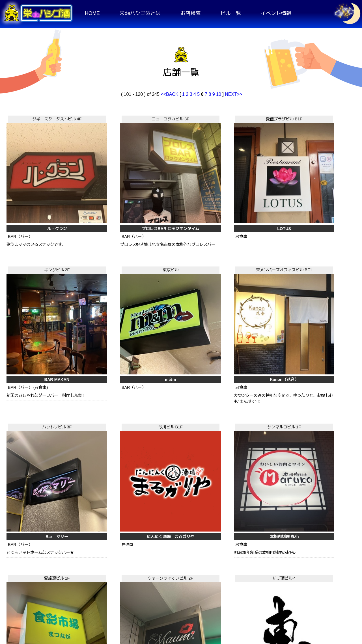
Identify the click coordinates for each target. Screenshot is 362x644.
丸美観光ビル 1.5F (36, 473)
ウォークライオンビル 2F (36, 352)
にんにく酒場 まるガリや (179, 302)
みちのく (251, 422)
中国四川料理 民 (322, 422)
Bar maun (36, 422)
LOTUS (179, 188)
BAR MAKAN (251, 188)
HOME (92, 13)
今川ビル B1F (179, 232)
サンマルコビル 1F (251, 232)
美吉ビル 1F (179, 473)
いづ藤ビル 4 (107, 352)
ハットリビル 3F (107, 232)
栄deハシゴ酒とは (140, 13)
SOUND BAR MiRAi (36, 543)
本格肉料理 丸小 (251, 302)
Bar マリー (107, 302)
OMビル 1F (107, 473)
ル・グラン (36, 188)
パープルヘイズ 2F (322, 352)
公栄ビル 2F (322, 473)
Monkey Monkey (322, 543)
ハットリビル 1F (251, 473)
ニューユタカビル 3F (107, 118)
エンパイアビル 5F (179, 352)
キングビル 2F (251, 118)
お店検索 (191, 13)
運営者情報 (331, 608)
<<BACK (170, 94)
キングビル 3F (251, 352)
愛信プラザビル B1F (179, 118)
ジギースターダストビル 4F (36, 118)
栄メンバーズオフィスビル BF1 (36, 232)
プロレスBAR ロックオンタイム (107, 188)
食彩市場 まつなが (322, 302)
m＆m (322, 188)
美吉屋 (179, 543)
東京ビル (322, 118)
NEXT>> (233, 94)
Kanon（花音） (36, 302)
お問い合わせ (286, 608)
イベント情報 (276, 13)
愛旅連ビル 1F (322, 232)
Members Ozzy (179, 422)
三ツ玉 (107, 543)
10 (219, 94)
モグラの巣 (251, 543)
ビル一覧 (231, 13)
